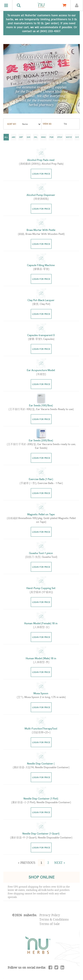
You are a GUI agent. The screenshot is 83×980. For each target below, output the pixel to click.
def (21, 137)
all (6, 137)
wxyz (69, 137)
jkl (36, 137)
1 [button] (41, 863)
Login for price (41, 174)
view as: (47, 124)
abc (14, 137)
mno (43, 137)
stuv (60, 137)
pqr (51, 137)
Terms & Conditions (54, 919)
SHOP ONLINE (42, 877)
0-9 (77, 137)
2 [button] (48, 863)
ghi (28, 137)
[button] (27, 863)
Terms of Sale (50, 924)
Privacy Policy (50, 915)
